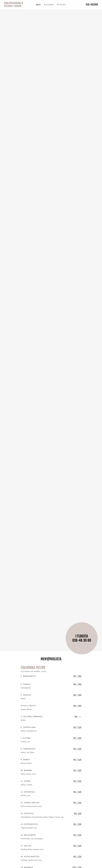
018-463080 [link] (92, 5)
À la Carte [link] (49, 5)
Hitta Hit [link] (62, 5)
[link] (16, 6)
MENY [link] (38, 5)
